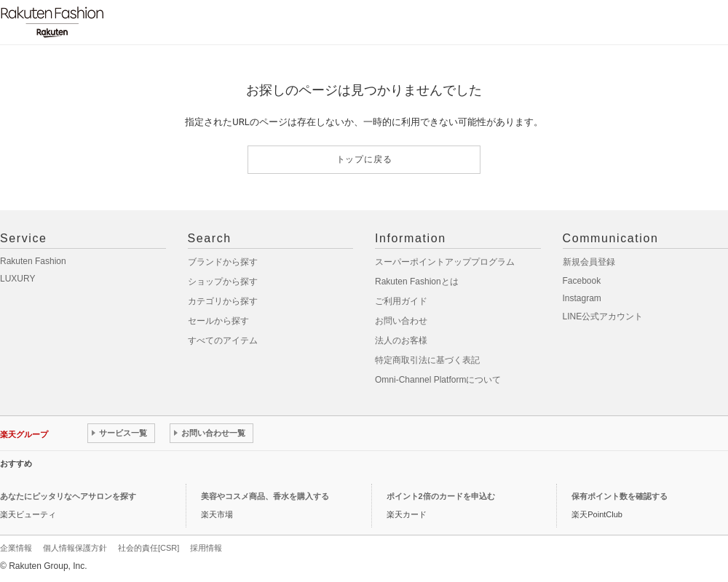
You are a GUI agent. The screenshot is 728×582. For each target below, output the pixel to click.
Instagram (582, 298)
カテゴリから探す (223, 301)
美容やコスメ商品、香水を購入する (265, 496)
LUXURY (17, 279)
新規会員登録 (589, 262)
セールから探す (218, 321)
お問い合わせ (401, 321)
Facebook (582, 281)
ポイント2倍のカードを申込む (441, 496)
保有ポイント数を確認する (620, 496)
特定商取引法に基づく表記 (427, 360)
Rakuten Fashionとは (417, 282)
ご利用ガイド (401, 301)
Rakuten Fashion (33, 261)
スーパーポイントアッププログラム (445, 262)
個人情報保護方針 (75, 548)
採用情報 (206, 548)
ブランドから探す (223, 262)
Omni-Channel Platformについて (438, 380)
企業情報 (16, 548)
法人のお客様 (401, 340)
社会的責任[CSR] (149, 548)
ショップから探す (223, 282)
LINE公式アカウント (603, 316)
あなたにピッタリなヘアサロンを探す (68, 496)
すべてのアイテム (223, 340)
